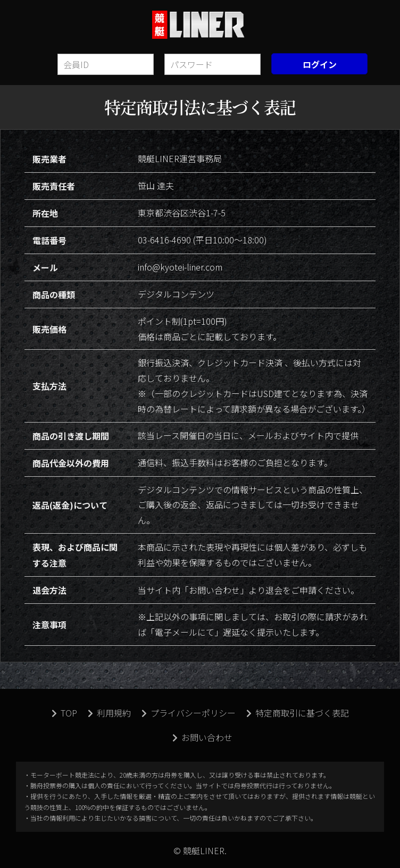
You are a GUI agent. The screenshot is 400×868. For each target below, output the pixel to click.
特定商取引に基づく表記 (298, 713)
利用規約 (109, 713)
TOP (64, 713)
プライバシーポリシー (189, 713)
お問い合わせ (202, 737)
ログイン (320, 64)
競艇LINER (200, 25)
